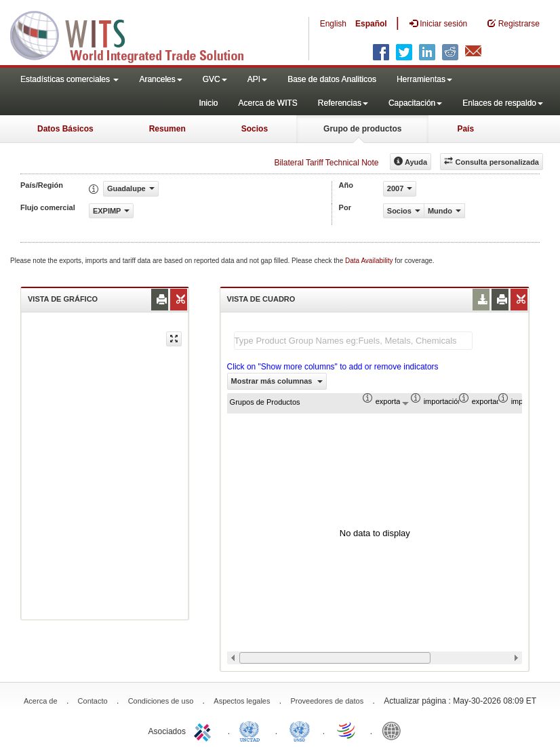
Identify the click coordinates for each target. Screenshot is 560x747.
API (257, 79)
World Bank (395, 730)
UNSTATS (300, 730)
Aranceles (160, 79)
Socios (255, 129)
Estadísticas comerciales (69, 79)
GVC (215, 79)
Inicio (208, 103)
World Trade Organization (347, 730)
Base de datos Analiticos (332, 79)
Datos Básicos (65, 129)
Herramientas (424, 79)
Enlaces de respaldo (503, 103)
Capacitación (415, 103)
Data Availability (370, 261)
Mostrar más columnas (277, 381)
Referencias (343, 103)
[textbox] (353, 341)
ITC (205, 730)
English (333, 24)
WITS (136, 34)
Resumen (167, 129)
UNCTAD (252, 730)
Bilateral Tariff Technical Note (326, 163)
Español (371, 24)
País (465, 129)
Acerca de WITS (267, 103)
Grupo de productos (362, 129)
